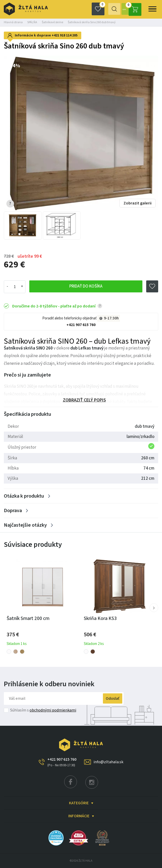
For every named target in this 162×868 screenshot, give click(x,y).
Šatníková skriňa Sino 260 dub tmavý (92, 22)
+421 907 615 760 (81, 325)
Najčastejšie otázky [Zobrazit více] (25, 525)
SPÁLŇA (32, 22)
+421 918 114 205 (65, 35)
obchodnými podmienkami (53, 710)
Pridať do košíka (86, 287)
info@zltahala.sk (108, 762)
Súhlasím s (43, 710)
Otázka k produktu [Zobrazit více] (24, 496)
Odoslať (108, 698)
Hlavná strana (13, 22)
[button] (154, 608)
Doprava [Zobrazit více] (13, 511)
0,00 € (130, 9)
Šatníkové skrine (52, 22)
